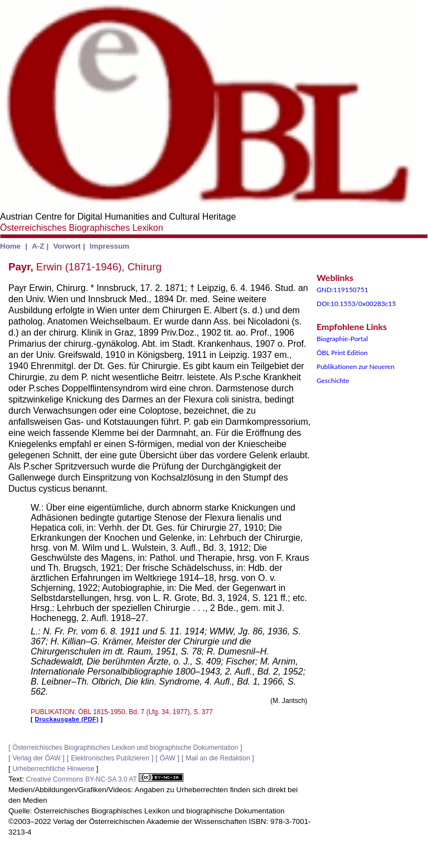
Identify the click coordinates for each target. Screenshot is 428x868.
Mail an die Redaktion (218, 758)
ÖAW (167, 758)
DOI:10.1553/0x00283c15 (356, 304)
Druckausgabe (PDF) (67, 719)
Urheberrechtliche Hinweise (53, 769)
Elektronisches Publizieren (110, 758)
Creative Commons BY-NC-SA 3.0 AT (105, 779)
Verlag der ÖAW (36, 758)
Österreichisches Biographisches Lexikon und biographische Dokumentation (125, 748)
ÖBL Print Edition (342, 353)
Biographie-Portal (342, 339)
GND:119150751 (342, 290)
